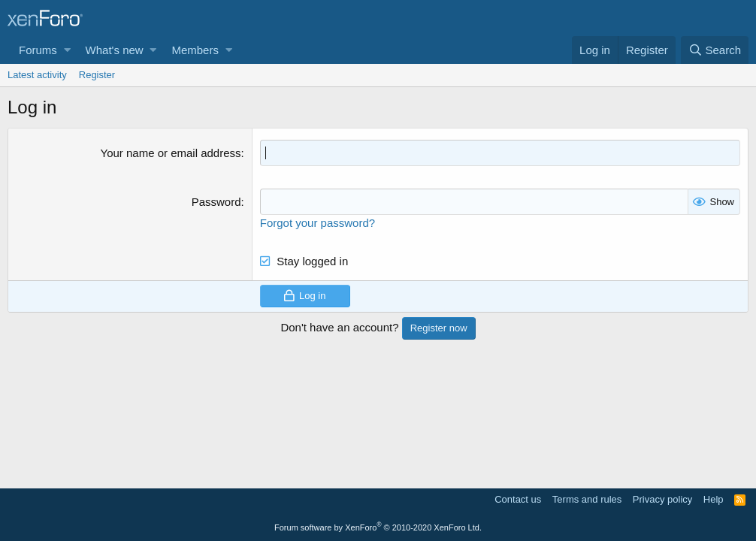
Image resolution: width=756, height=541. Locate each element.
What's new (115, 50)
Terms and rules (587, 499)
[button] (67, 50)
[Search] (715, 50)
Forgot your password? (318, 223)
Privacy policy (662, 499)
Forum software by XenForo (378, 527)
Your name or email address (171, 153)
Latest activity (37, 75)
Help (714, 499)
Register (97, 75)
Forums (38, 50)
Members (195, 50)
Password (216, 202)
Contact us (518, 499)
